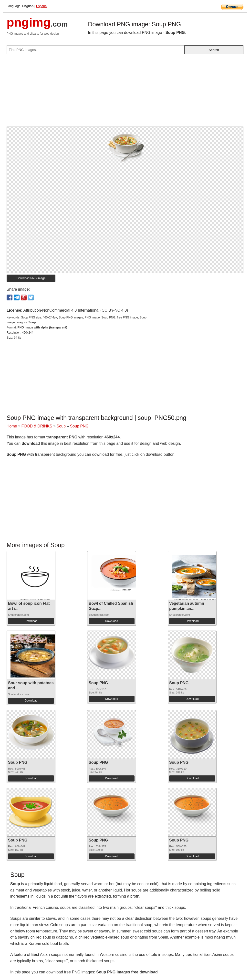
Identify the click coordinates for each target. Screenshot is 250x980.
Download (31, 621)
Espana (41, 6)
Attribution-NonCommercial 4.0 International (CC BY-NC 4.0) (76, 310)
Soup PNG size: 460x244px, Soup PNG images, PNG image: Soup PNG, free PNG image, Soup (84, 317)
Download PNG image (31, 278)
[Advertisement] (125, 92)
